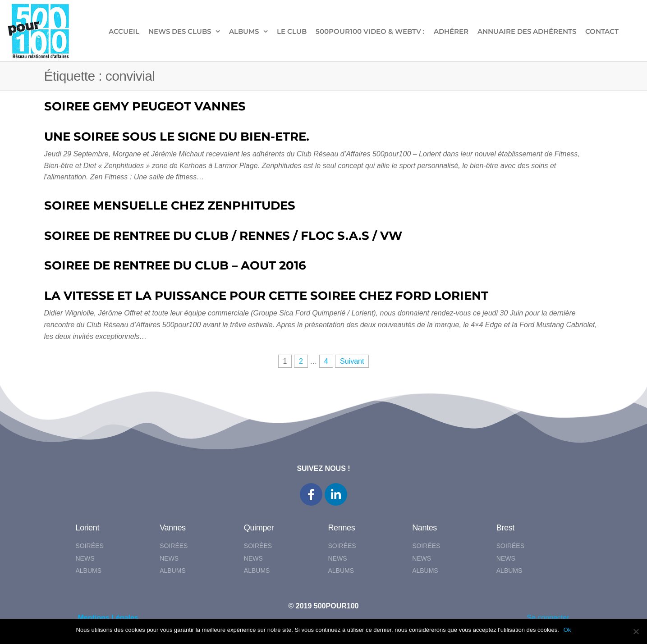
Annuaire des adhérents (527, 31)
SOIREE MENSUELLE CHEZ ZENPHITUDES (170, 206)
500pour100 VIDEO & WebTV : (370, 31)
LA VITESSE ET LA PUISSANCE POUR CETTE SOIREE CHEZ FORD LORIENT (266, 296)
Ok (567, 630)
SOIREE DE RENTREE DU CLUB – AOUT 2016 (175, 265)
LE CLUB (292, 31)
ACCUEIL (124, 31)
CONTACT (602, 31)
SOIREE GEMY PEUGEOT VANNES (145, 106)
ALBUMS (244, 31)
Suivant (352, 361)
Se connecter (548, 618)
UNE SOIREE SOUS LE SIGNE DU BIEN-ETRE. (177, 137)
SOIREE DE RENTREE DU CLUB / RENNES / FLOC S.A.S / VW (223, 236)
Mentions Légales (108, 618)
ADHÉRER (451, 31)
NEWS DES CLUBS (180, 31)
